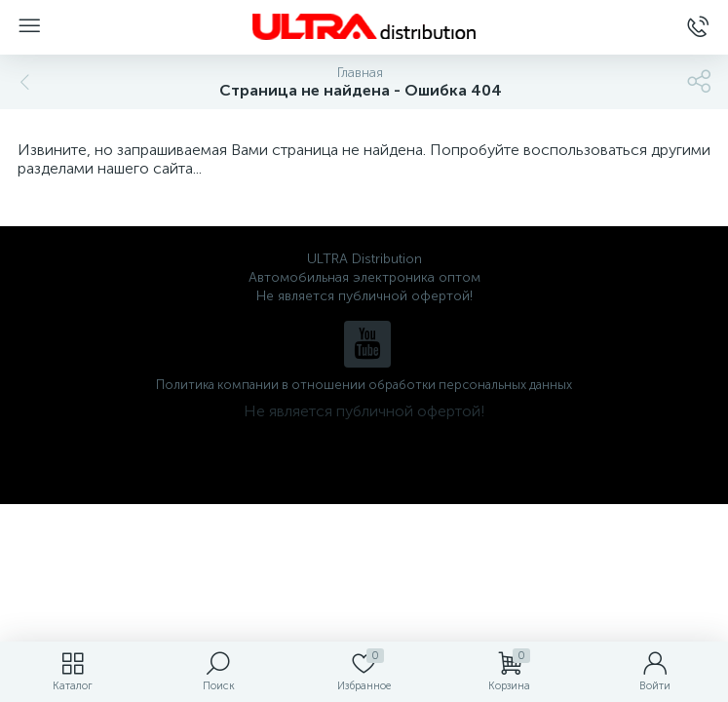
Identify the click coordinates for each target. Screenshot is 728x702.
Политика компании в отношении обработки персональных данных (364, 385)
